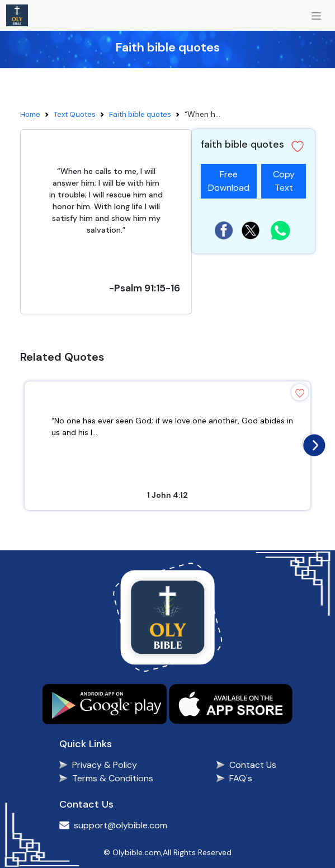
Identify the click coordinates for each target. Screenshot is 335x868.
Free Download (229, 181)
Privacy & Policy (105, 765)
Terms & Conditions (113, 778)
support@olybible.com (121, 825)
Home (30, 114)
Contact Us (253, 765)
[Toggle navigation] (316, 15)
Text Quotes (75, 114)
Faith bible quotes (140, 114)
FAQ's (241, 778)
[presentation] (312, 442)
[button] (298, 147)
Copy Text (284, 179)
